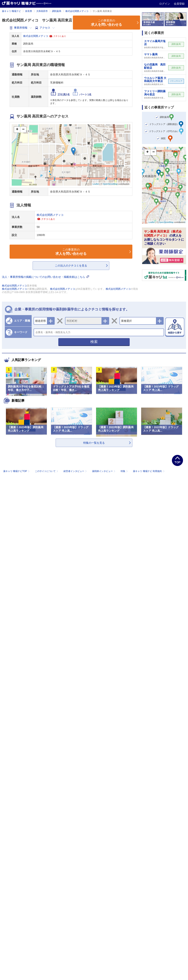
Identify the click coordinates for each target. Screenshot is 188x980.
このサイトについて (47, 471)
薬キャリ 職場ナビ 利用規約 (149, 471)
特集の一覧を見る (94, 443)
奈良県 (29, 11)
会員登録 (179, 4)
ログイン (165, 4)
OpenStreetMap (110, 184)
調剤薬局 (57, 11)
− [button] (23, 130)
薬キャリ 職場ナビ (11, 11)
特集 (125, 471)
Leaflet (96, 184)
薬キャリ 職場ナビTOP (17, 471)
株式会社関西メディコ (77, 11)
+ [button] (17, 130)
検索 (94, 342)
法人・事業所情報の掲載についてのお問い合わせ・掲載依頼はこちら (45, 277)
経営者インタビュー (75, 471)
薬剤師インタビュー (104, 471)
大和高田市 (42, 11)
